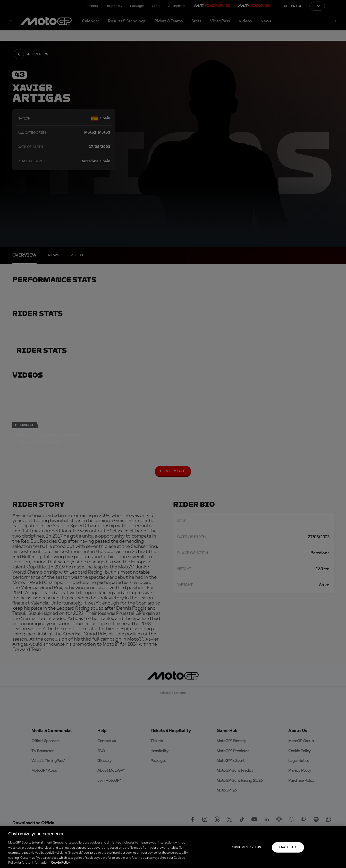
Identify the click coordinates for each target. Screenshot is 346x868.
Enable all (288, 847)
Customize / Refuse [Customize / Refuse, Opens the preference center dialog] (247, 847)
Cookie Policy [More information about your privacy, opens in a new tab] (60, 863)
